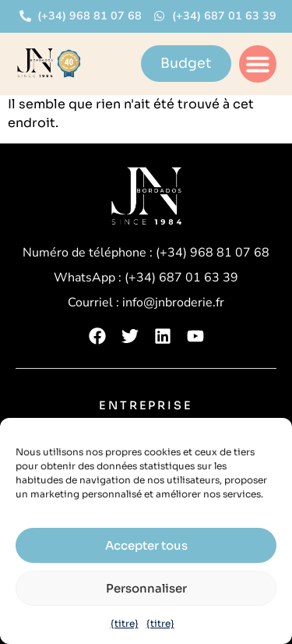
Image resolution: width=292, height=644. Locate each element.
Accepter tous (146, 545)
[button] (258, 64)
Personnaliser (146, 588)
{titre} (125, 623)
